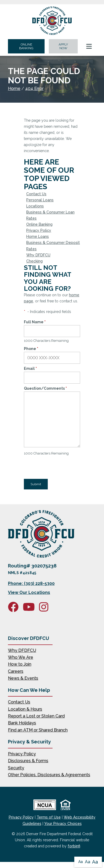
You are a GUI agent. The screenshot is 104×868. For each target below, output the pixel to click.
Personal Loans (40, 200)
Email (30, 369)
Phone (31, 349)
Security (16, 768)
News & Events (23, 678)
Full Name (35, 322)
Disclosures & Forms (28, 761)
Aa (81, 862)
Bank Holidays (22, 723)
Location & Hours (25, 709)
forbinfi (74, 846)
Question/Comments (45, 388)
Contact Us (36, 194)
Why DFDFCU (38, 255)
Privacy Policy (39, 230)
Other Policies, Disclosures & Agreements (49, 775)
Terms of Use (49, 817)
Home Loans (38, 237)
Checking (34, 261)
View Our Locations (29, 592)
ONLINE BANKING (26, 46)
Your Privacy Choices (63, 824)
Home (14, 88)
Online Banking (39, 224)
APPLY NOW (63, 46)
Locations (35, 206)
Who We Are (21, 657)
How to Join (20, 664)
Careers (16, 671)
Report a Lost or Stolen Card (36, 716)
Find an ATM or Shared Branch (38, 730)
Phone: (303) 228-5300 (31, 583)
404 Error (34, 88)
